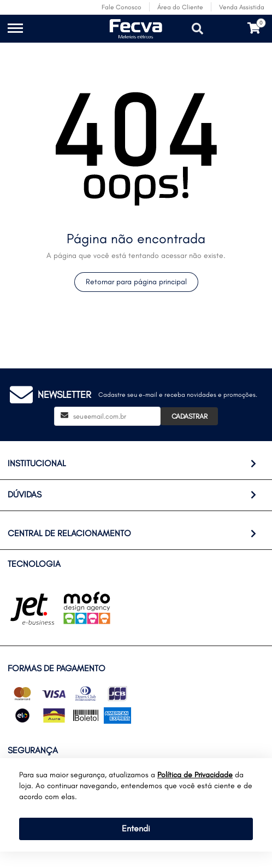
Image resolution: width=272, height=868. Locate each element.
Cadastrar (190, 416)
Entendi (136, 828)
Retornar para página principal (136, 282)
